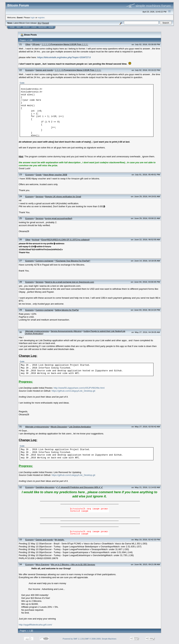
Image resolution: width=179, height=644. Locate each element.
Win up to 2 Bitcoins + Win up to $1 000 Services (73, 564)
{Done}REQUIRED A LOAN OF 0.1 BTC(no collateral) (65, 240)
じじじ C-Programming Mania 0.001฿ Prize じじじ (65, 44)
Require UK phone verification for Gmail (63, 196)
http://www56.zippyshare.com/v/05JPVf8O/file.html (79, 388)
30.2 (39, 23)
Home (12, 27)
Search (26, 27)
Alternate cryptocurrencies (37, 331)
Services (39, 196)
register (41, 17)
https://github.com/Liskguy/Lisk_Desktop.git (73, 391)
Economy (30, 70)
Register (42, 27)
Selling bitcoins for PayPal (67, 310)
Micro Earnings (42, 564)
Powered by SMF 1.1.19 (73, 639)
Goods (39, 175)
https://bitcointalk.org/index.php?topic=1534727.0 (64, 57)
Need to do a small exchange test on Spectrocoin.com (70, 282)
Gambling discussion (45, 487)
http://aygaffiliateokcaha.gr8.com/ (35, 625)
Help (19, 27)
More (51, 27)
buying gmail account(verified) (59, 218)
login (33, 17)
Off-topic (36, 44)
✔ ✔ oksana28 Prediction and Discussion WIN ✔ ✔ (79, 487)
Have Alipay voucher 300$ (55, 175)
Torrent (45, 23)
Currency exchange (44, 261)
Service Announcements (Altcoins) (66, 331)
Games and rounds (44, 70)
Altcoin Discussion (59, 427)
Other (28, 44)
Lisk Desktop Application (80, 427)
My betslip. (59, 540)
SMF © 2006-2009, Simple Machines (101, 639)
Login (34, 27)
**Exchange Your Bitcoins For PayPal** (73, 261)
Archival (36, 240)
